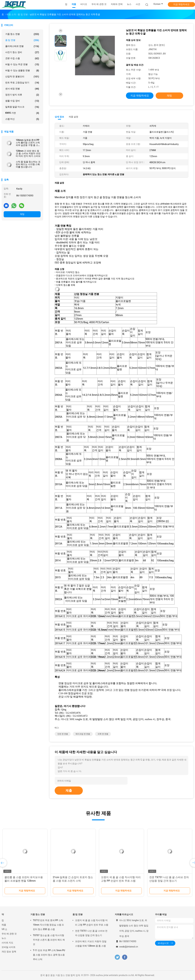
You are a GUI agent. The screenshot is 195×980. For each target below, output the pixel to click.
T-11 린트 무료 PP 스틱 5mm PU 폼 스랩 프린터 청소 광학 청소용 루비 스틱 (49, 955)
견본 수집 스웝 (22, 58)
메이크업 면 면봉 (83, 734)
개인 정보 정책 (9, 952)
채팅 (22, 214)
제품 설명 (73, 117)
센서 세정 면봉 (22, 89)
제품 (4, 925)
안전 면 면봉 (63, 734)
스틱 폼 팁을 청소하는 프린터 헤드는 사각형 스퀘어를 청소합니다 (28, 164)
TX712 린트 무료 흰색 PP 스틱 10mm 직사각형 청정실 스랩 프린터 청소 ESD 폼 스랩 (48, 925)
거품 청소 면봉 (22, 34)
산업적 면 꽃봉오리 (22, 77)
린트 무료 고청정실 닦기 (22, 83)
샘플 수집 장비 (22, 101)
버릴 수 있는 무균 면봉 (22, 65)
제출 (69, 790)
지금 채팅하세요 (181, 4)
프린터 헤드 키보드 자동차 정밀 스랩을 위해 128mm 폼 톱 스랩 (91, 944)
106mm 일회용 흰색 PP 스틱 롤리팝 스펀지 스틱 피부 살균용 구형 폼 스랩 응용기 (28, 143)
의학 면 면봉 (103, 734)
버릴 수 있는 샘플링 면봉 (22, 71)
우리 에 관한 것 (9, 934)
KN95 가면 (22, 113)
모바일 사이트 (9, 947)
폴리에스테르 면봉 (22, 46)
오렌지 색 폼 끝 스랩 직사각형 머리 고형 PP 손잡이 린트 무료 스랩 (92, 923)
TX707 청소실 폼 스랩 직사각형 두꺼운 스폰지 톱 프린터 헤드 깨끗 (49, 940)
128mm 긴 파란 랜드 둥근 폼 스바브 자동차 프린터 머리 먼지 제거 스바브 (28, 153)
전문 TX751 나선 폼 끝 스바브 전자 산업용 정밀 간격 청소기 (91, 933)
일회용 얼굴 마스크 (22, 107)
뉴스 (4, 938)
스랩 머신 (22, 119)
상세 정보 (59, 117)
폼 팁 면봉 (22, 40)
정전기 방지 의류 (22, 95)
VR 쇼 (4, 929)
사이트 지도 (7, 943)
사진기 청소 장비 (22, 52)
